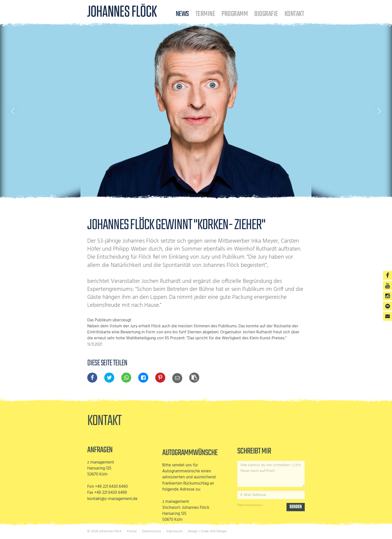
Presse (132, 531)
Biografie (266, 14)
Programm (235, 14)
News (182, 14)
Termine (205, 14)
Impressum (174, 531)
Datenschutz (151, 531)
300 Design (218, 531)
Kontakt (294, 14)
